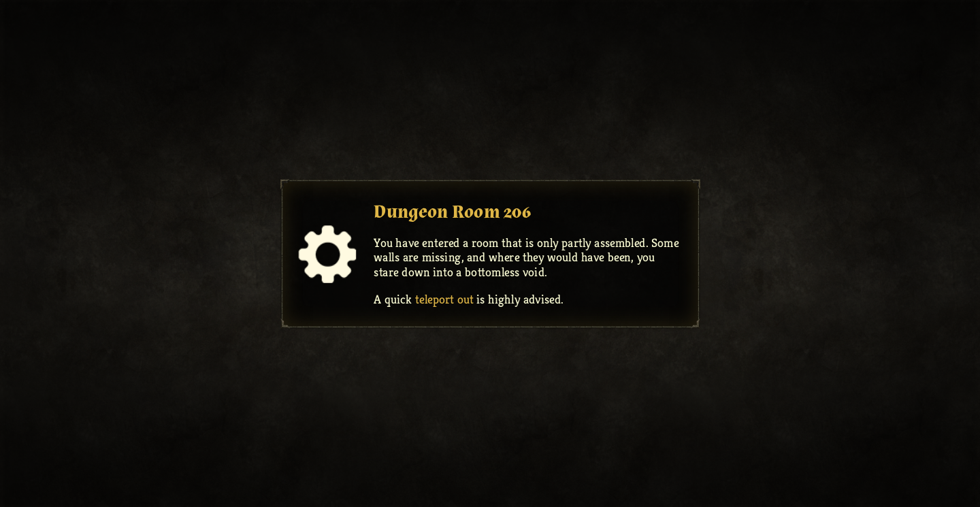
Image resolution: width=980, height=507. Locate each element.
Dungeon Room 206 (452, 211)
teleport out (444, 299)
